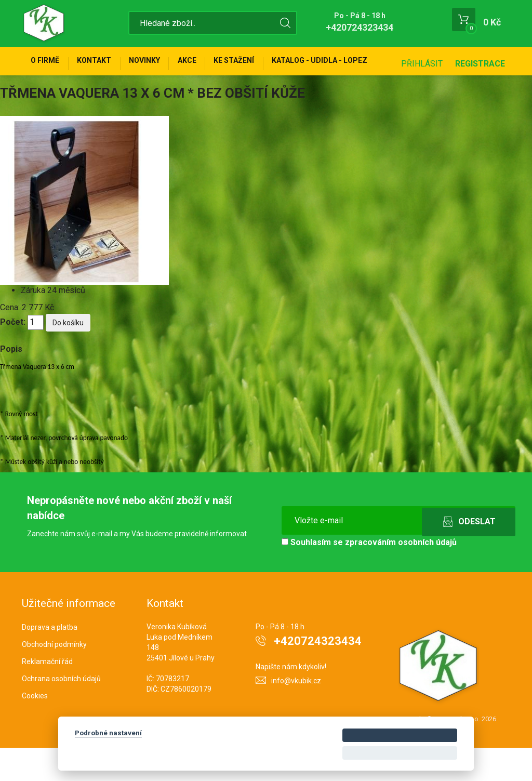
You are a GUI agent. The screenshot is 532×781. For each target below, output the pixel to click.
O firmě (48, 63)
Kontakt (103, 63)
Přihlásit (422, 97)
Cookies (35, 729)
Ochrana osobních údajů (61, 712)
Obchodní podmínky (54, 678)
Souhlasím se (369, 575)
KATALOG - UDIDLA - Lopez (352, 63)
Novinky (159, 63)
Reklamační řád (47, 695)
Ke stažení (260, 63)
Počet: (13, 355)
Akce (207, 63)
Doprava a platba (50, 660)
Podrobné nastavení (108, 733)
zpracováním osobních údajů (401, 575)
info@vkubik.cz (296, 714)
